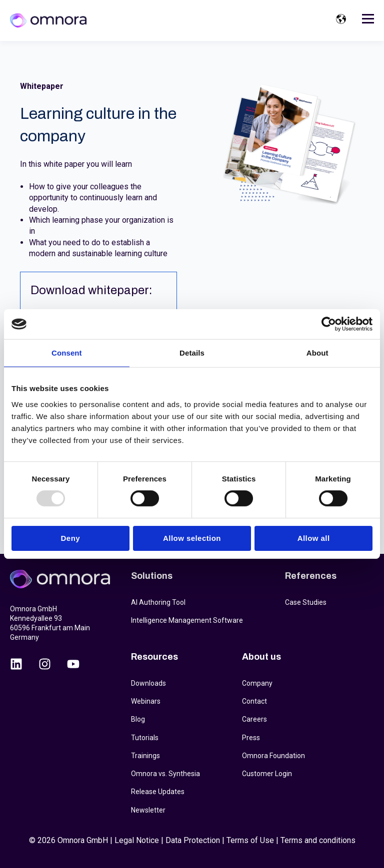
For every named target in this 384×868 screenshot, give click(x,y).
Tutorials (145, 738)
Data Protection (193, 840)
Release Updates (158, 792)
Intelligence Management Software (187, 620)
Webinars (146, 701)
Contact (254, 701)
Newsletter (148, 810)
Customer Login (267, 774)
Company (257, 683)
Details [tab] (192, 353)
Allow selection (192, 538)
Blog (138, 719)
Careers (254, 719)
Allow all (314, 538)
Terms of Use (250, 840)
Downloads (148, 683)
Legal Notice (137, 840)
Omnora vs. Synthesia (165, 774)
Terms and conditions (318, 840)
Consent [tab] (67, 353)
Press (251, 738)
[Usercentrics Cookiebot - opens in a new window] (329, 324)
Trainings (145, 756)
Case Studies (306, 602)
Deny (70, 538)
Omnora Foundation (273, 756)
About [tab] (317, 353)
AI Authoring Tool (158, 602)
